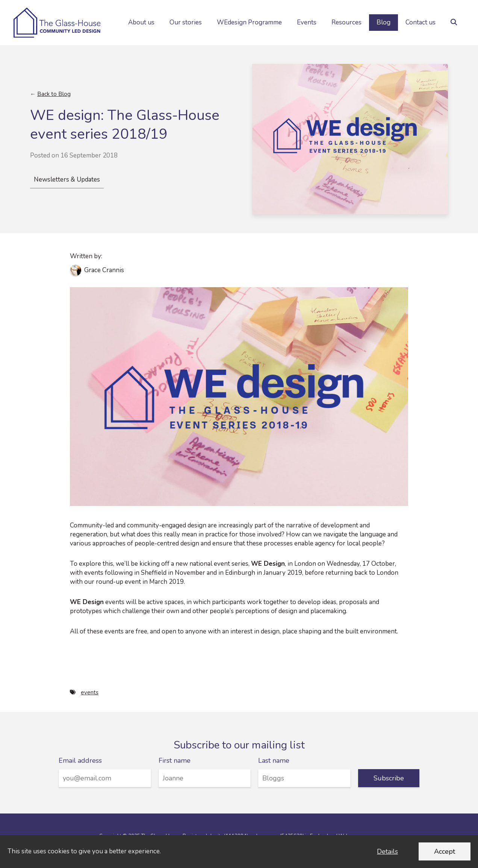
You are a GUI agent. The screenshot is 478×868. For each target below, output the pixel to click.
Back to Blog (54, 94)
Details (387, 851)
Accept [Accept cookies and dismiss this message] (445, 851)
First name (175, 760)
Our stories (186, 22)
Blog (383, 22)
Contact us (421, 22)
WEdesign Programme (249, 22)
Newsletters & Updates (67, 180)
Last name (274, 760)
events (90, 692)
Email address (80, 760)
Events (307, 22)
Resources (346, 22)
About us (141, 22)
